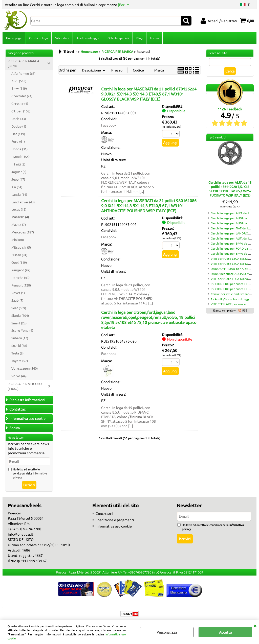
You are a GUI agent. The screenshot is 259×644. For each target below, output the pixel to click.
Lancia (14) (19, 194)
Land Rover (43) (23, 202)
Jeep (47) (18, 179)
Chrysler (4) (20, 103)
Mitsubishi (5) (21, 247)
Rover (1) (18, 293)
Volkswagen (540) (25, 368)
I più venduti (217, 137)
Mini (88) (18, 240)
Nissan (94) (19, 255)
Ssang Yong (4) (22, 330)
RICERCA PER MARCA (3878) (24, 63)
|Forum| (124, 5)
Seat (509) (19, 308)
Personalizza (167, 632)
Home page (14, 38)
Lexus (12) (19, 209)
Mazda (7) (19, 224)
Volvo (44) (19, 376)
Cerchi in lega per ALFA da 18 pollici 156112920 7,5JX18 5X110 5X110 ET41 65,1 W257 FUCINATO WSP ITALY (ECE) (230, 189)
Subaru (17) (20, 338)
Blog (139, 38)
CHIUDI (255, 625)
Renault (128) (21, 285)
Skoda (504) (20, 315)
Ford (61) (18, 141)
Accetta (225, 632)
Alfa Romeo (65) (23, 73)
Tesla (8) (17, 353)
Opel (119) (19, 262)
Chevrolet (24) (22, 96)
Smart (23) (19, 323)
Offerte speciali (118, 38)
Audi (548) (19, 81)
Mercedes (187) (23, 232)
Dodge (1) (19, 126)
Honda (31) (19, 149)
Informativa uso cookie (114, 526)
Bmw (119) (19, 88)
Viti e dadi (62, 38)
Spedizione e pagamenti (115, 520)
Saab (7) (17, 300)
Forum (154, 38)
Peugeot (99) (21, 270)
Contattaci (104, 513)
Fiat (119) (18, 134)
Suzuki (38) (19, 345)
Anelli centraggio (88, 38)
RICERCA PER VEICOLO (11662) (25, 386)
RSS (245, 310)
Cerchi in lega (38, 38)
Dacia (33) (19, 119)
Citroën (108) (21, 111)
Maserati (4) (20, 217)
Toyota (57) (20, 361)
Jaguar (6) (19, 172)
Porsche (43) (20, 278)
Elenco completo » (224, 310)
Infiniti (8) (18, 164)
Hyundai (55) (20, 157)
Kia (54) (17, 187)
